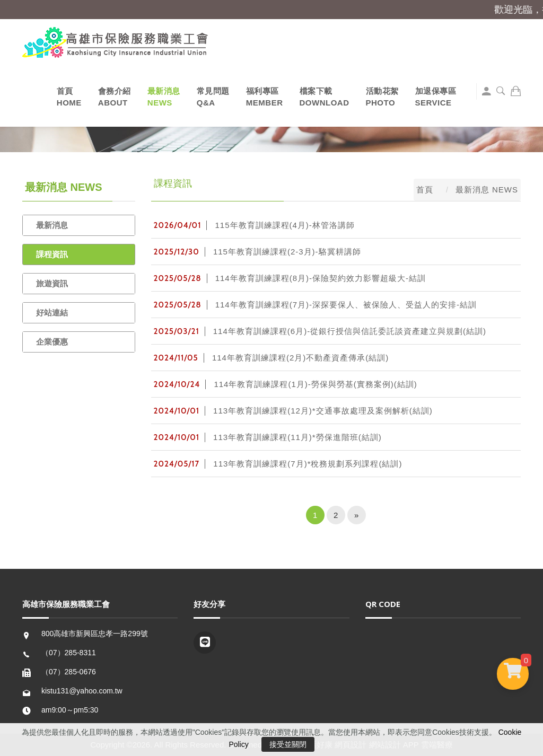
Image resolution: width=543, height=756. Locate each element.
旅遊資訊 (52, 283)
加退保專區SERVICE (436, 97)
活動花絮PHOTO (382, 97)
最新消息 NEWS (164, 97)
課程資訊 (52, 254)
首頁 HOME (69, 97)
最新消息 (52, 225)
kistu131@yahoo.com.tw (82, 691)
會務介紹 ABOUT (115, 97)
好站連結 (52, 313)
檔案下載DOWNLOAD (325, 97)
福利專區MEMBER (265, 97)
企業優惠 (52, 342)
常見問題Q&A (213, 97)
